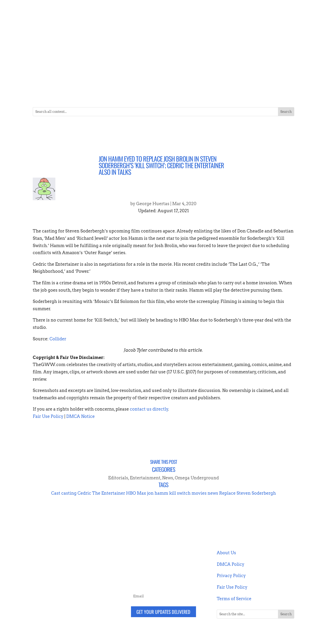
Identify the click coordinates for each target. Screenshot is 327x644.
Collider (58, 339)
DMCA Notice (80, 416)
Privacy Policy (231, 576)
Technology (248, 79)
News (205, 79)
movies (199, 493)
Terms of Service (234, 599)
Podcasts (227, 79)
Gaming (189, 79)
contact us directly (149, 409)
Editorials (118, 478)
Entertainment (161, 79)
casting (69, 493)
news (213, 493)
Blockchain (74, 79)
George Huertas (153, 204)
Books (93, 79)
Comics (138, 79)
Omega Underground (197, 478)
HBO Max (136, 493)
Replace (227, 493)
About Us (226, 553)
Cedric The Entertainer (101, 493)
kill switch (180, 493)
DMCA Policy (231, 564)
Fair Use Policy (48, 416)
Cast (56, 493)
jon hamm (158, 493)
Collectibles (117, 79)
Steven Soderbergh (256, 493)
